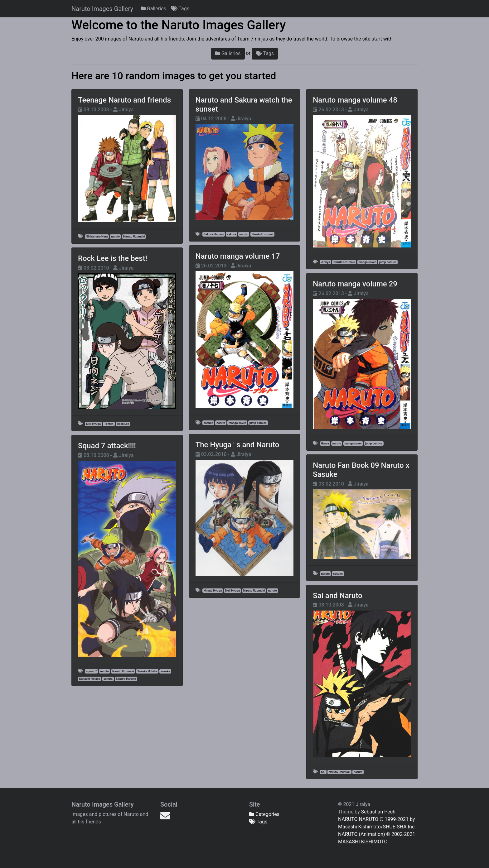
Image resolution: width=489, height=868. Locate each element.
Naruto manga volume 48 (355, 100)
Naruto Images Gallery (102, 9)
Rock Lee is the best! (113, 258)
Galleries (153, 9)
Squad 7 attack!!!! (107, 446)
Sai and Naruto (337, 596)
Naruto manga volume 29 (355, 284)
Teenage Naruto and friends (124, 100)
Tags (180, 9)
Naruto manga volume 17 (238, 256)
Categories (264, 814)
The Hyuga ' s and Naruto (237, 445)
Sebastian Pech (378, 812)
